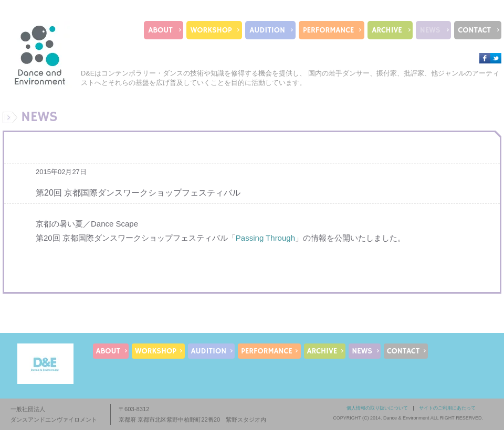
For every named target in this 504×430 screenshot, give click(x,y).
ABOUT (160, 30)
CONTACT (475, 30)
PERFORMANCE (328, 30)
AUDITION (267, 30)
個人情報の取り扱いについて (377, 408)
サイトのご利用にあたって (447, 408)
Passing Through (265, 238)
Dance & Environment (406, 418)
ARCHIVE (387, 30)
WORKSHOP (211, 30)
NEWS (430, 30)
